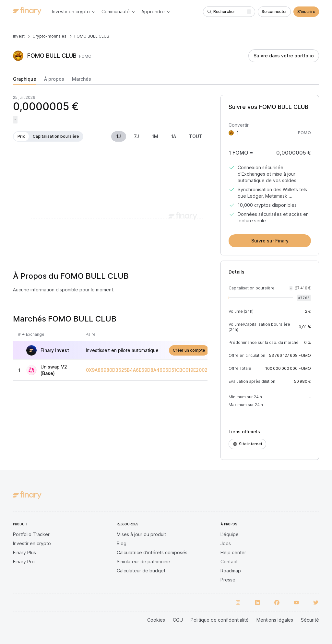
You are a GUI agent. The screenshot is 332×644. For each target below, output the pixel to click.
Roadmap (231, 571)
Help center (233, 552)
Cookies (156, 620)
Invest (19, 36)
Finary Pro (24, 562)
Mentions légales (275, 620)
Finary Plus (24, 552)
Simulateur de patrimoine (143, 562)
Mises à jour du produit (141, 534)
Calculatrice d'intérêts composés (152, 552)
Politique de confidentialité (220, 620)
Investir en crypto (32, 543)
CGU (178, 620)
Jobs (226, 543)
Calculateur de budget (141, 571)
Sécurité (310, 620)
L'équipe (230, 534)
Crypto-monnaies (49, 36)
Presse (228, 580)
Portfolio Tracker (31, 534)
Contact (229, 562)
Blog (122, 543)
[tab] (25, 80)
